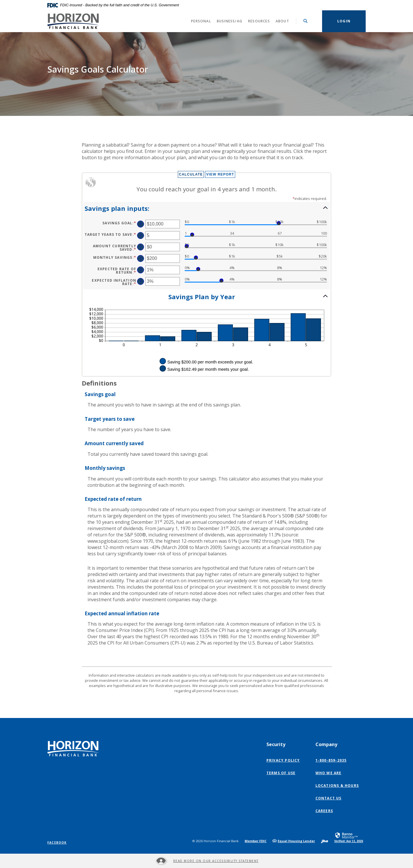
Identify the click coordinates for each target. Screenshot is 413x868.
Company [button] (326, 744)
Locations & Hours (337, 786)
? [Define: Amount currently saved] (141, 247)
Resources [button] (259, 21)
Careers (324, 811)
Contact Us (329, 798)
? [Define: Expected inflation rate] (141, 282)
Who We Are (329, 773)
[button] (206, 208)
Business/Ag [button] (230, 21)
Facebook (57, 842)
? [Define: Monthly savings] (141, 259)
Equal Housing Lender (296, 841)
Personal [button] (201, 21)
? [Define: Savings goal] (141, 224)
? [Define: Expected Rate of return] (141, 270)
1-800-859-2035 (331, 760)
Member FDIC (256, 841)
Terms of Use (281, 773)
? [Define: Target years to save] (141, 236)
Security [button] (276, 744)
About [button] (282, 21)
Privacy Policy (283, 760)
